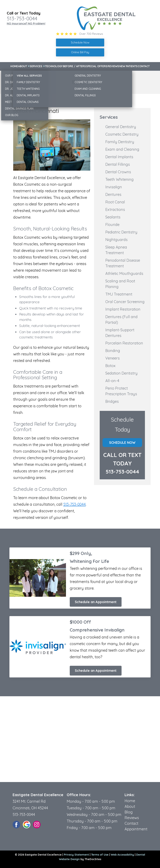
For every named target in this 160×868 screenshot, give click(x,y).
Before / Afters (74, 66)
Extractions (115, 209)
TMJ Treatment (119, 294)
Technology (54, 66)
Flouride (112, 225)
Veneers (113, 358)
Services (36, 66)
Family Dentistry (120, 142)
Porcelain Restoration (124, 343)
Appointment (136, 829)
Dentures (113, 194)
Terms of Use (100, 855)
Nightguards (116, 240)
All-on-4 (112, 381)
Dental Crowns (118, 172)
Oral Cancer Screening (125, 302)
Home (14, 66)
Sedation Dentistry (121, 373)
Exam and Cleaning (122, 149)
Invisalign (114, 187)
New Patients (128, 66)
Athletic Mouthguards (124, 273)
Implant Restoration (123, 309)
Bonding (113, 351)
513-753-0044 (22, 18)
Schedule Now (122, 443)
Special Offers (97, 66)
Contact (144, 66)
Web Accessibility (122, 855)
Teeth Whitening (119, 179)
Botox (110, 366)
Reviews (113, 66)
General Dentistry (121, 127)
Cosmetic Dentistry (122, 134)
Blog (129, 812)
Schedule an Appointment (96, 602)
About (23, 66)
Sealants (113, 217)
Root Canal (115, 202)
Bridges (112, 401)
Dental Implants (119, 157)
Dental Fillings (118, 164)
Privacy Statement (76, 855)
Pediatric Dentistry (121, 232)
